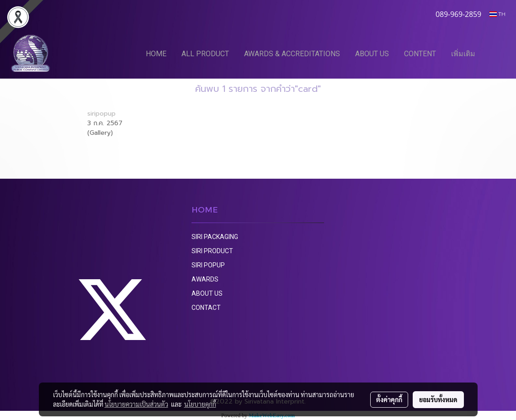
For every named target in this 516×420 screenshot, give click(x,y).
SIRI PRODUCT (212, 251)
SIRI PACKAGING (215, 237)
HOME (156, 54)
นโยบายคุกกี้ (200, 404)
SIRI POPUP (208, 265)
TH (497, 14)
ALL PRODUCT (205, 54)
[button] (496, 53)
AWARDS (205, 279)
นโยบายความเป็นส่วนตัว (136, 404)
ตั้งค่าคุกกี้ (389, 399)
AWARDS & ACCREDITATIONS (292, 54)
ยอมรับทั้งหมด (438, 399)
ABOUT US (372, 54)
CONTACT (206, 308)
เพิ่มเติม (463, 54)
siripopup (101, 114)
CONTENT (420, 54)
